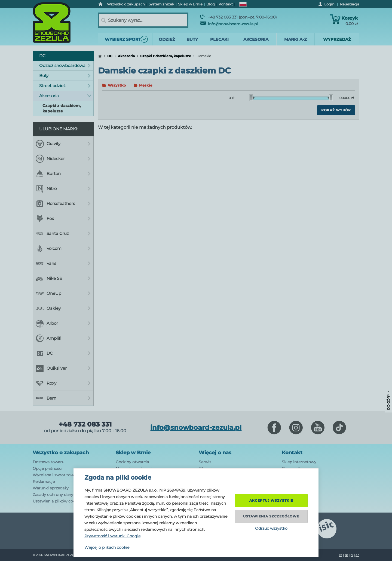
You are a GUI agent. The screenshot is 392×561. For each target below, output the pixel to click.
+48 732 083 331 (85, 424)
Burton (63, 174)
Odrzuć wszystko (271, 528)
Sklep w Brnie (133, 453)
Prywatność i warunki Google (112, 536)
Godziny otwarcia (132, 462)
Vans (63, 263)
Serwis (205, 462)
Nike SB (63, 278)
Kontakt (292, 453)
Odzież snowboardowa (65, 65)
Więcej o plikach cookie (107, 547)
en (357, 555)
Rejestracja (350, 4)
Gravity (63, 144)
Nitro (63, 189)
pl (352, 555)
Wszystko (117, 85)
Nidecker (63, 159)
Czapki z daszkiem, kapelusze (166, 56)
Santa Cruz (63, 234)
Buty (65, 76)
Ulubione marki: (59, 129)
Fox (63, 219)
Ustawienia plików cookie (57, 501)
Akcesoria (126, 56)
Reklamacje (44, 482)
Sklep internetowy (299, 462)
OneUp (63, 293)
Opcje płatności (48, 468)
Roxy (63, 383)
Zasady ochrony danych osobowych (67, 495)
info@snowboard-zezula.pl (229, 24)
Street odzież (65, 86)
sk (346, 555)
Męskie (146, 85)
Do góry (388, 401)
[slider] (252, 98)
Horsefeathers (63, 204)
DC (110, 56)
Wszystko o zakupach (61, 453)
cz (341, 555)
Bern (63, 398)
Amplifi (63, 338)
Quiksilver (63, 368)
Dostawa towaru (48, 462)
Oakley (63, 308)
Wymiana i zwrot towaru (56, 475)
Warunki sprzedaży (51, 488)
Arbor (63, 323)
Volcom (63, 249)
